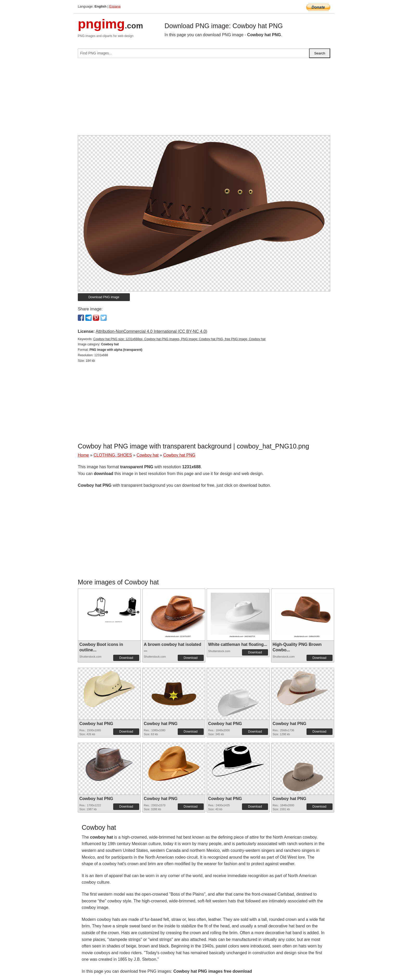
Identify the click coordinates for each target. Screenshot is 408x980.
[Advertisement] (204, 99)
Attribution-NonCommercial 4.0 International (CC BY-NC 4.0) (151, 331)
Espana (115, 6)
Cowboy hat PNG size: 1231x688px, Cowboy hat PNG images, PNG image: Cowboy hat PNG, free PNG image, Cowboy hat (179, 339)
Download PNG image (104, 297)
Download (126, 658)
